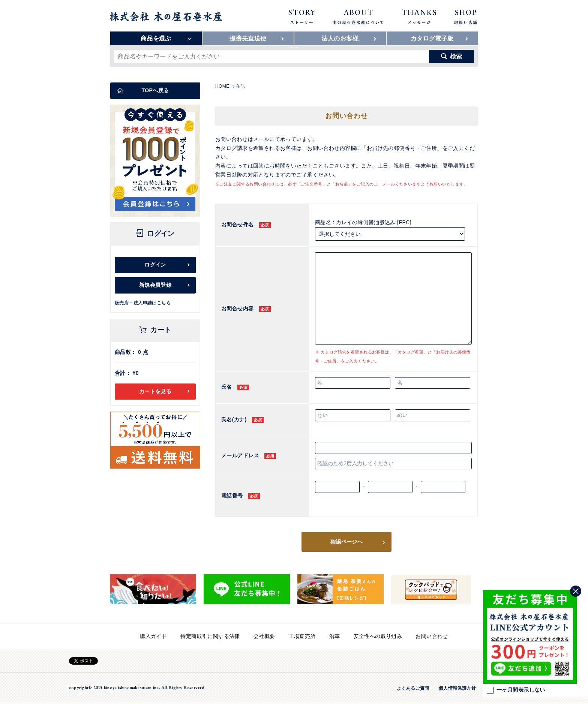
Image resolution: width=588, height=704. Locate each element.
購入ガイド (153, 636)
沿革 (335, 636)
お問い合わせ (432, 636)
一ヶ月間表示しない (516, 690)
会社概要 (264, 636)
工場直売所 (302, 636)
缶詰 (241, 86)
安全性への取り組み (378, 636)
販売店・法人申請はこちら (143, 303)
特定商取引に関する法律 (210, 636)
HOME (222, 86)
